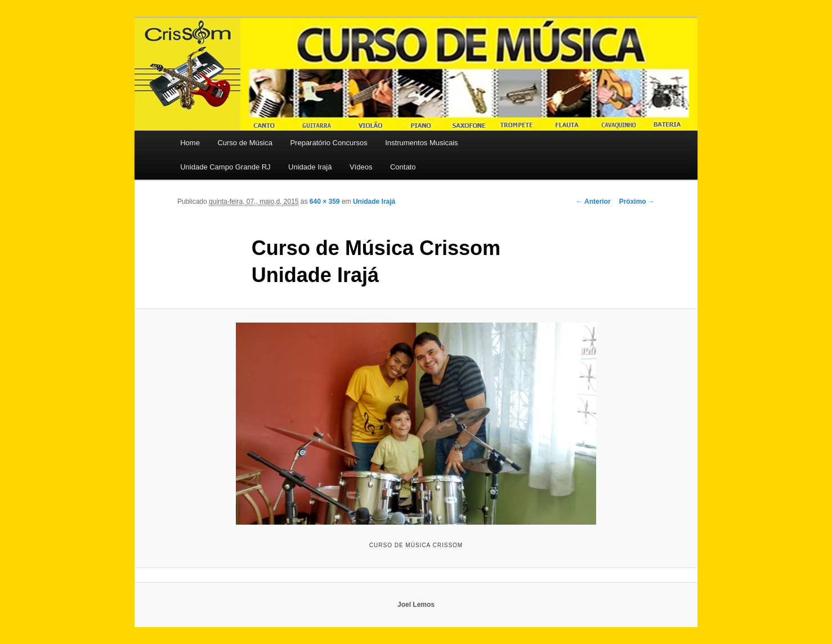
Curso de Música (245, 143)
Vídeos (361, 167)
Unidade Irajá (310, 167)
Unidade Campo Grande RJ (225, 167)
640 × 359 (325, 202)
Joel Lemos (416, 605)
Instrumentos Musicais (421, 143)
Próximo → (637, 202)
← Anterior (593, 202)
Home (190, 143)
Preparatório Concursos (328, 143)
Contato (403, 167)
